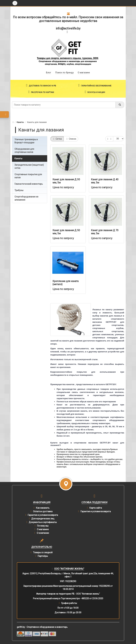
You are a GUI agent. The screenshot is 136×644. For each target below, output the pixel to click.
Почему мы (43, 526)
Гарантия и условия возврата (43, 515)
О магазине (43, 529)
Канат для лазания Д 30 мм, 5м (66, 181)
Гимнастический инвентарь (29, 184)
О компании (43, 533)
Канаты (20, 122)
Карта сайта (96, 508)
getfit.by (21, 627)
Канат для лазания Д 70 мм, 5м (105, 232)
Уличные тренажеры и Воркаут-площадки (26, 141)
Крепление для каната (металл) (66, 283)
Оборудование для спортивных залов (24, 151)
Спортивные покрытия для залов (28, 176)
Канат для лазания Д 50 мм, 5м (66, 232)
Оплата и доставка (43, 511)
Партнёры (43, 556)
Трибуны (19, 190)
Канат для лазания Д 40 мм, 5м (105, 181)
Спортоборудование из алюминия (26, 198)
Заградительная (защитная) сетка (29, 166)
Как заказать (43, 508)
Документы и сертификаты (43, 522)
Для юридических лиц (43, 519)
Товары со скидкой (43, 552)
